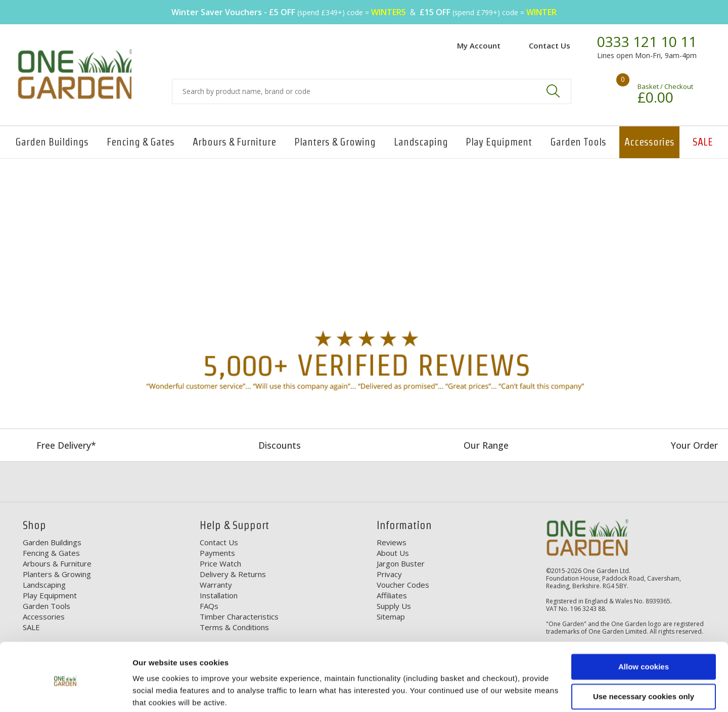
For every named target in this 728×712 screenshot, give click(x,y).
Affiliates (392, 595)
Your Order (694, 445)
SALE (703, 142)
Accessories (649, 142)
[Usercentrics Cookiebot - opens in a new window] (65, 692)
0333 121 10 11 (647, 42)
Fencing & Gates (141, 142)
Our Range (486, 445)
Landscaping (421, 142)
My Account (479, 45)
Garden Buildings (52, 142)
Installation (219, 595)
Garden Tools (578, 142)
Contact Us (550, 45)
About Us (393, 553)
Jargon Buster (401, 563)
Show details (156, 692)
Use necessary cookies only (644, 658)
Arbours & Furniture (234, 142)
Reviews (392, 542)
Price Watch (220, 563)
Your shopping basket (608, 88)
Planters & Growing (335, 142)
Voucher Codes (403, 585)
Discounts (280, 445)
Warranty (216, 585)
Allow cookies (644, 628)
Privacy (389, 574)
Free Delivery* (66, 445)
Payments (217, 553)
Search (553, 91)
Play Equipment (499, 142)
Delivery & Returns (233, 574)
